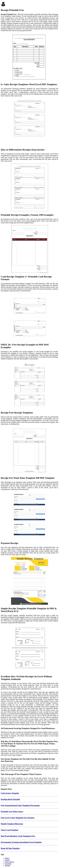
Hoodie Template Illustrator (12, 824)
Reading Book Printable (10, 799)
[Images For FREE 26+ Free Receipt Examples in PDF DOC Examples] (29, 317)
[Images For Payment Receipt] (29, 516)
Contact (7, 860)
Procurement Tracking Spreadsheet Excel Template (21, 842)
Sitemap (7, 865)
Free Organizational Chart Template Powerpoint (20, 805)
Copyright (8, 864)
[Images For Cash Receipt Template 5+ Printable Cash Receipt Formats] (29, 249)
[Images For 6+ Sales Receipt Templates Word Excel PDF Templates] (29, 57)
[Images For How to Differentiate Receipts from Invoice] (29, 122)
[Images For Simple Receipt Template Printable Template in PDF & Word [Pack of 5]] (29, 581)
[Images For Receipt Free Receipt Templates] (29, 385)
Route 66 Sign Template (10, 848)
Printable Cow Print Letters (12, 812)
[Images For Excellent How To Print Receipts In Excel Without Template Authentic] (29, 649)
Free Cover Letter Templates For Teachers (18, 818)
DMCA (7, 858)
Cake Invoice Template (10, 793)
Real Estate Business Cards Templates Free (18, 836)
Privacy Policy (9, 862)
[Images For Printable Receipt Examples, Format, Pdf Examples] (29, 188)
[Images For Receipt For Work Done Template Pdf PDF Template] (29, 451)
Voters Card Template (10, 830)
